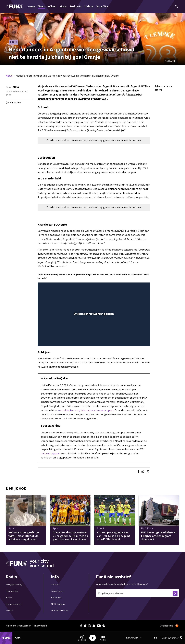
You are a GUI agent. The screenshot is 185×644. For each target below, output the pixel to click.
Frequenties (12, 591)
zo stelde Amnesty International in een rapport (86, 410)
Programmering (14, 585)
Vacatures (56, 598)
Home (31, 7)
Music (63, 7)
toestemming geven (98, 140)
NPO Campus (58, 604)
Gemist (9, 611)
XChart (52, 7)
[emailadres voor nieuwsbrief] (138, 593)
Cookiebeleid (166, 626)
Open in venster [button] (172, 638)
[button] (82, 638)
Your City (103, 7)
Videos (89, 7)
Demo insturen (14, 604)
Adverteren (57, 591)
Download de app (60, 611)
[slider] (94, 332)
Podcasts (76, 7)
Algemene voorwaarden (18, 626)
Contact (55, 585)
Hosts (9, 598)
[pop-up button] (137, 340)
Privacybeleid (40, 626)
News (41, 7)
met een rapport (50, 454)
